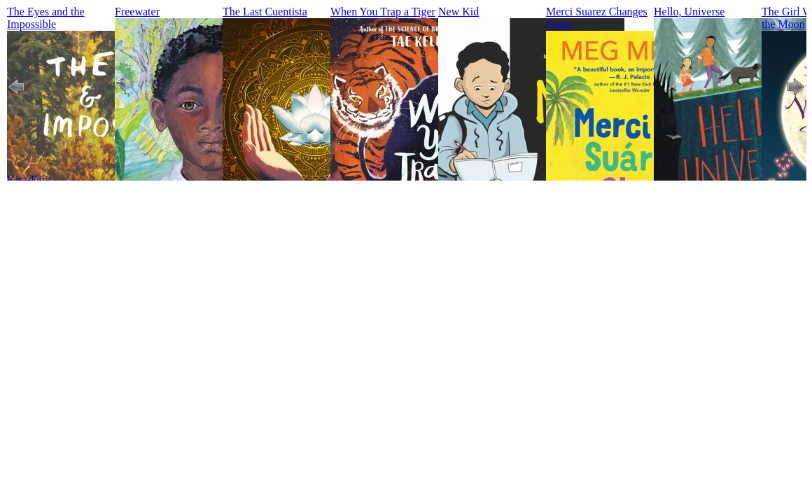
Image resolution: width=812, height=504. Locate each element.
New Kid (458, 12)
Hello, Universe (689, 12)
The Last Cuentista (265, 12)
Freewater (137, 12)
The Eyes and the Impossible (46, 18)
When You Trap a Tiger (383, 12)
